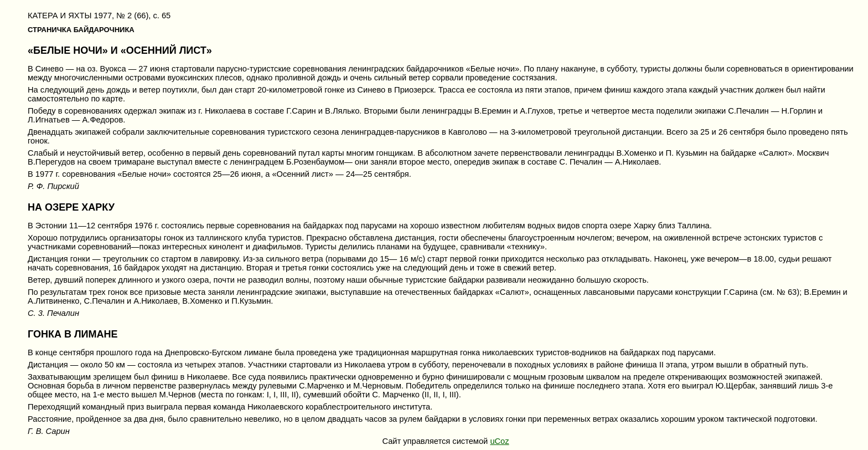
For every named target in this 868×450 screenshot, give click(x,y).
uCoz (499, 441)
